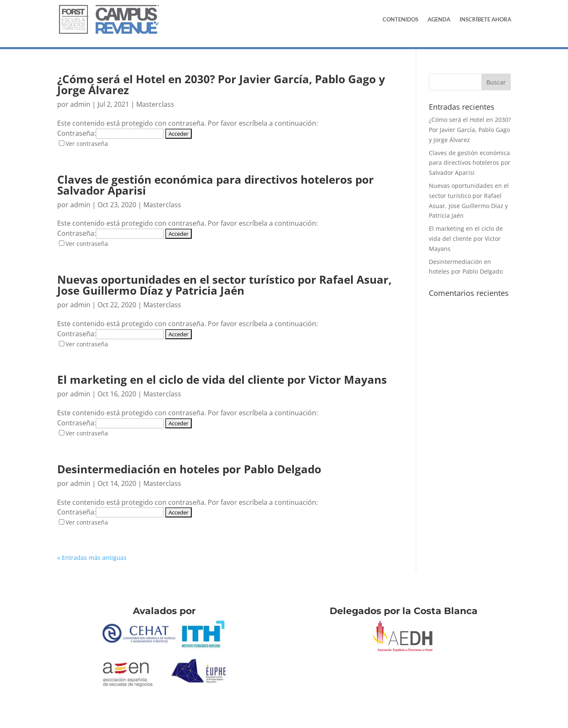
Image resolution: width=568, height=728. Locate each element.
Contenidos (400, 19)
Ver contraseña (87, 144)
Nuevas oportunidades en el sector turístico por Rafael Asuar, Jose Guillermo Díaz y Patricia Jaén (224, 285)
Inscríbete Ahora (485, 19)
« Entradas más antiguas (92, 558)
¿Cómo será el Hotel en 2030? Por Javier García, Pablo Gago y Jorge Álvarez (221, 84)
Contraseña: (110, 133)
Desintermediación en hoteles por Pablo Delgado (189, 469)
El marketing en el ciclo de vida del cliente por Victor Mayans (222, 380)
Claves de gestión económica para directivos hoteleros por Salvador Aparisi (215, 185)
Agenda (439, 19)
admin (80, 104)
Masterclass (155, 104)
